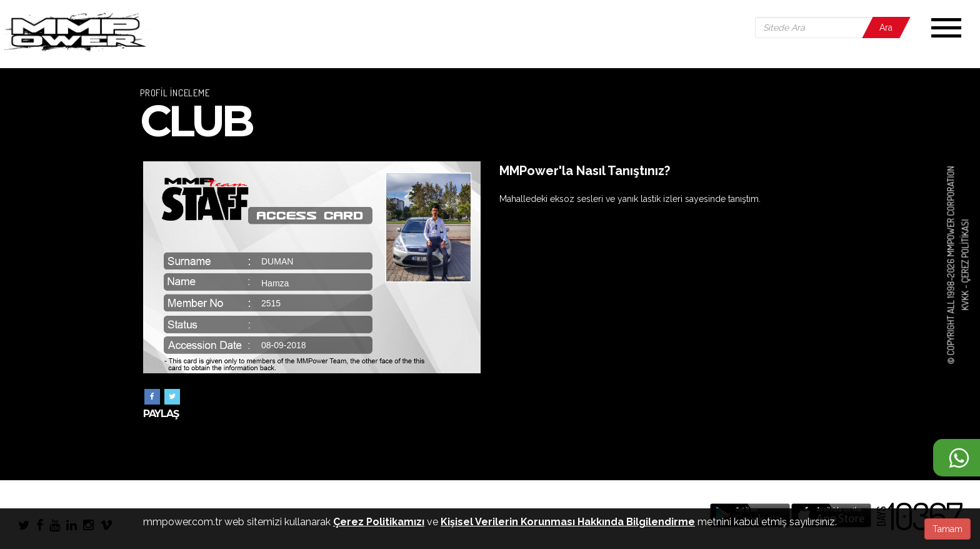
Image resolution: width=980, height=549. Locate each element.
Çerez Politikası (965, 251)
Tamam (947, 529)
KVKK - (965, 297)
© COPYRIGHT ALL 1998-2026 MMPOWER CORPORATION (951, 265)
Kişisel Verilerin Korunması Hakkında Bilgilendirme (568, 522)
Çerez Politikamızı (379, 522)
